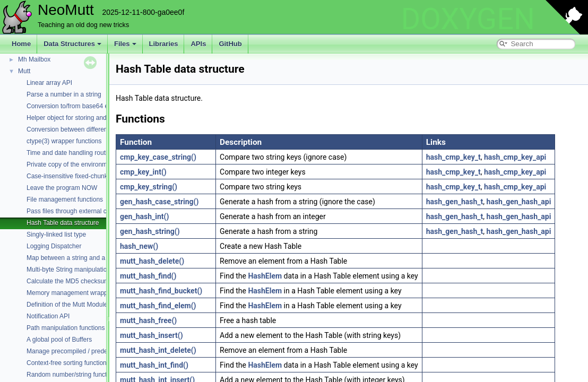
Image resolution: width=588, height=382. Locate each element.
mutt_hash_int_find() (154, 365)
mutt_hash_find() (148, 276)
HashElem (265, 276)
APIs (198, 44)
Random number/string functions (72, 375)
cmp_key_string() (149, 187)
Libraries (164, 44)
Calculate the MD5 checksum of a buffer (83, 281)
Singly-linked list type (56, 235)
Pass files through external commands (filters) (91, 211)
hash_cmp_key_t (453, 157)
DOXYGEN (468, 19)
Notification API (48, 316)
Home (21, 44)
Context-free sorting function (67, 363)
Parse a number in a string (64, 94)
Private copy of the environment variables (85, 164)
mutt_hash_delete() (152, 261)
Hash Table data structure (63, 223)
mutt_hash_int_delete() (158, 350)
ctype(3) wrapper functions (64, 141)
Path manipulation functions (66, 328)
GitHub (230, 44)
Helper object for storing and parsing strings (88, 118)
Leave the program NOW (62, 188)
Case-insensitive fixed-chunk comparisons (86, 176)
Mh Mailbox (34, 59)
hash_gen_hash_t (455, 202)
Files (125, 44)
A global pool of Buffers (59, 340)
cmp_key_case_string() (158, 157)
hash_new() (139, 246)
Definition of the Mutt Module (67, 305)
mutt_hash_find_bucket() (161, 291)
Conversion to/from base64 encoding (79, 106)
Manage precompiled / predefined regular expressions (103, 351)
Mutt (24, 71)
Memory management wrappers (71, 293)
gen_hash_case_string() (159, 202)
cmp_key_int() (143, 172)
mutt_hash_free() (148, 320)
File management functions (65, 199)
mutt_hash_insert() (152, 335)
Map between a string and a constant (79, 258)
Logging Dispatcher (54, 246)
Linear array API (49, 83)
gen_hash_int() (144, 216)
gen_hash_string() (150, 231)
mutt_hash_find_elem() (158, 306)
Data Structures (72, 44)
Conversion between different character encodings (97, 129)
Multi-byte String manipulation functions (82, 270)
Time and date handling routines (72, 153)
